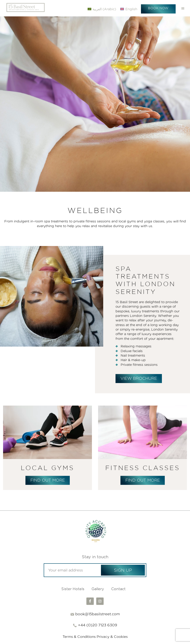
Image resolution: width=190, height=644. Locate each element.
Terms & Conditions (78, 637)
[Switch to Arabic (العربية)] (102, 9)
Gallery (98, 589)
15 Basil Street (25, 8)
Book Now (158, 8)
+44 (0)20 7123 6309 (98, 625)
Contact (118, 589)
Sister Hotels (73, 589)
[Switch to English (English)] (129, 9)
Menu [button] (183, 8)
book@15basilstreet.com (98, 615)
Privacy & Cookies (113, 637)
